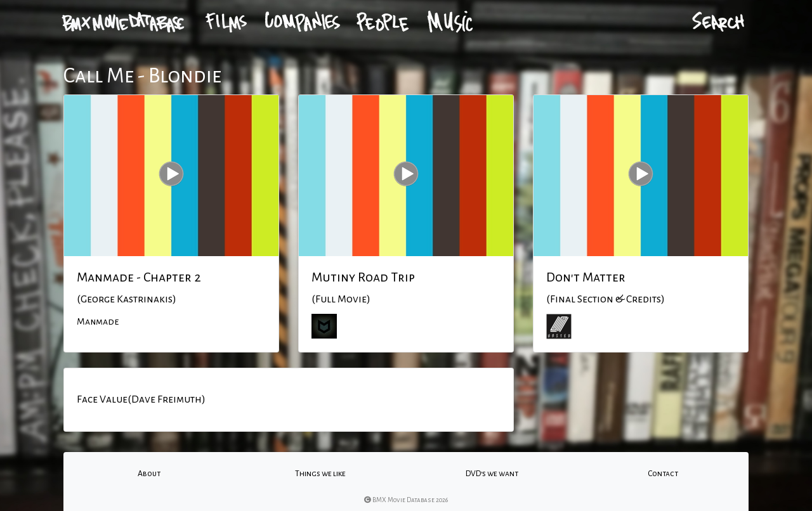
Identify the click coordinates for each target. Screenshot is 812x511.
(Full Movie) (341, 299)
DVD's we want (492, 474)
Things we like (320, 474)
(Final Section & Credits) (606, 299)
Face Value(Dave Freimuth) (141, 399)
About (149, 474)
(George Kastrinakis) (127, 299)
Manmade (98, 321)
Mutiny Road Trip (363, 277)
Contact (663, 474)
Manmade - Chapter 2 (139, 277)
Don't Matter (586, 277)
